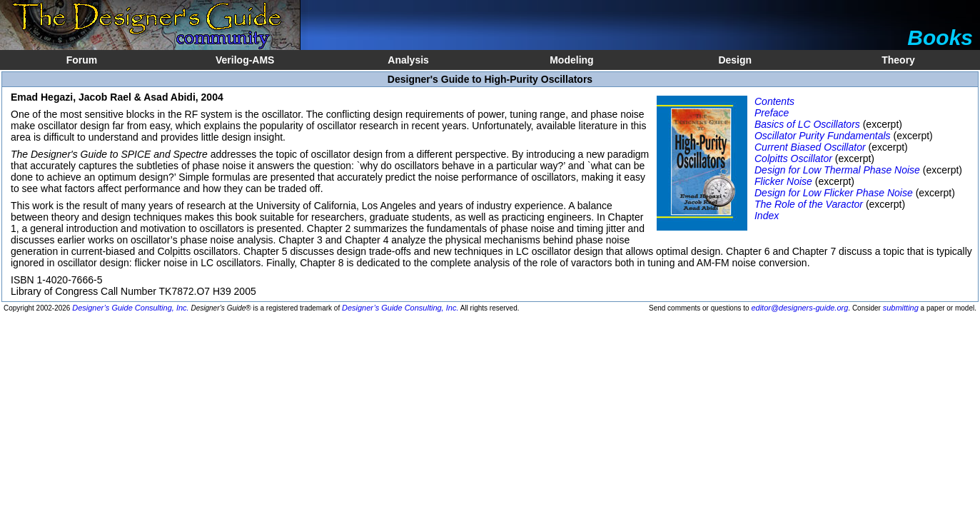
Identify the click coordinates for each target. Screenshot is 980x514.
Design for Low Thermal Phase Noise (837, 170)
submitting (901, 308)
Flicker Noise (783, 181)
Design (735, 60)
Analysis (408, 60)
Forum (82, 60)
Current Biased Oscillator (810, 147)
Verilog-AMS (245, 60)
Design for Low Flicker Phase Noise (834, 193)
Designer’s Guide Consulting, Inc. (130, 308)
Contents (774, 101)
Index (767, 216)
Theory (898, 60)
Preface (772, 113)
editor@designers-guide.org (799, 308)
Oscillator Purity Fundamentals (823, 136)
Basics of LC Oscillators (807, 124)
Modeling (571, 60)
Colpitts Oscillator (793, 158)
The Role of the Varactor (809, 204)
